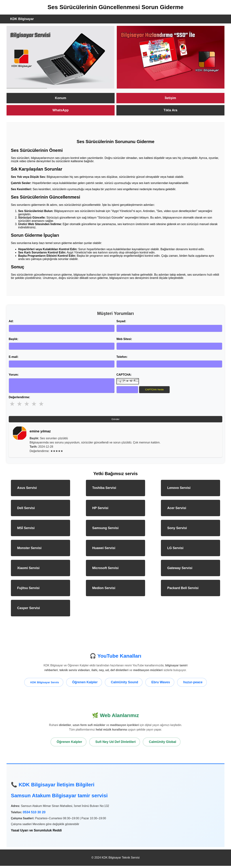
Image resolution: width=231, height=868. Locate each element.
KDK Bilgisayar (22, 19)
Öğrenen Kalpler (85, 684)
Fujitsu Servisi (28, 590)
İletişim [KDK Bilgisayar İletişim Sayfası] (170, 98)
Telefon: (122, 357)
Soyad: (121, 321)
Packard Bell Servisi (183, 590)
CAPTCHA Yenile (154, 390)
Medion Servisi (104, 590)
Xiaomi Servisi (28, 570)
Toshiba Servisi (104, 490)
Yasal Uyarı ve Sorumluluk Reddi (36, 833)
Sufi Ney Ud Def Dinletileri (115, 744)
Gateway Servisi (180, 570)
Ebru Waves (161, 684)
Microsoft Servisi (105, 570)
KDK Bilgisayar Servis (45, 684)
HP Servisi (100, 510)
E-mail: (14, 357)
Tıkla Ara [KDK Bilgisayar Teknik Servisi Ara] (170, 110)
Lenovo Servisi (179, 490)
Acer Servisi (177, 510)
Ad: (11, 321)
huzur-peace (193, 684)
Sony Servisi (177, 530)
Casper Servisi (29, 610)
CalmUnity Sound (125, 684)
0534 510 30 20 (34, 814)
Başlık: (13, 339)
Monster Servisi (29, 550)
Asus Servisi (27, 490)
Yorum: (14, 375)
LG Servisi (175, 550)
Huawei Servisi (104, 550)
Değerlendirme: (19, 399)
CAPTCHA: (124, 375)
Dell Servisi (26, 510)
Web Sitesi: (124, 339)
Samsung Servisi (105, 530)
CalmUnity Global (163, 744)
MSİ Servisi (26, 530)
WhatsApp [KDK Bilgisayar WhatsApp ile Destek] (61, 110)
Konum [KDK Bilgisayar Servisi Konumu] (61, 98)
